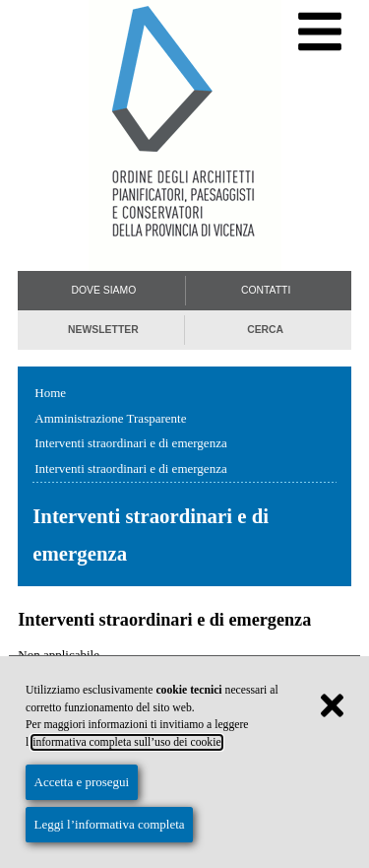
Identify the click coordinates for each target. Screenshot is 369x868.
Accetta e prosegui (82, 782)
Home (50, 393)
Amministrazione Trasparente (110, 418)
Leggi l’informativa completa (110, 824)
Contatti (266, 290)
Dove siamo (103, 290)
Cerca (265, 330)
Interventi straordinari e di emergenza (130, 443)
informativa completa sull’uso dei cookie (127, 742)
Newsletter (103, 330)
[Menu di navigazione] (320, 32)
